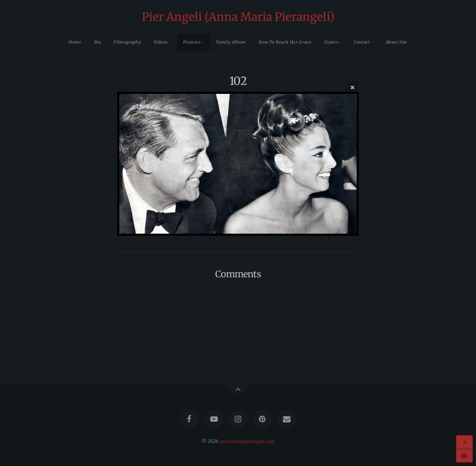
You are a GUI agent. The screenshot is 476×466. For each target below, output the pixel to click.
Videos (161, 42)
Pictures (192, 42)
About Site (397, 42)
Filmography (127, 42)
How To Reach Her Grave (285, 42)
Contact (362, 42)
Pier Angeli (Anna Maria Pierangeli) (238, 17)
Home (75, 42)
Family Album (231, 42)
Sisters (331, 42)
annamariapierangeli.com (247, 441)
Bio (98, 42)
